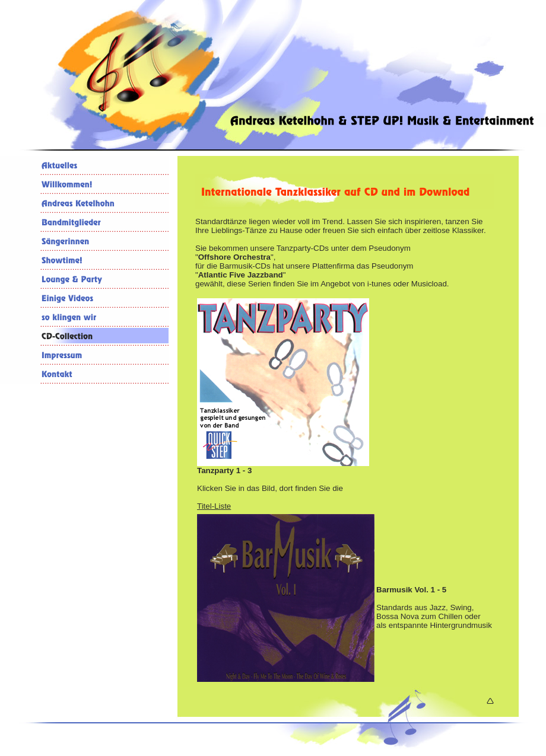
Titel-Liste (214, 506)
